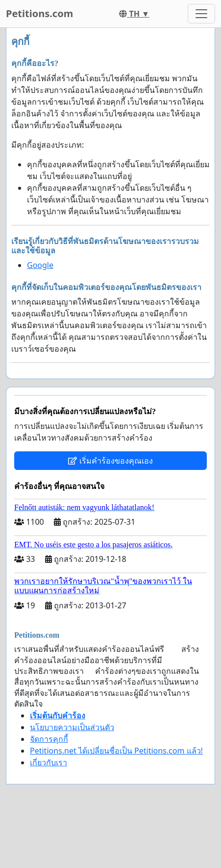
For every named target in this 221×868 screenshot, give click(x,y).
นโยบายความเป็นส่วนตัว (72, 727)
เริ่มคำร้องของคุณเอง (110, 461)
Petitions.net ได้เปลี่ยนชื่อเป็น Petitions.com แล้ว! (116, 751)
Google (40, 265)
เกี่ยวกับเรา (49, 762)
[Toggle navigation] (201, 14)
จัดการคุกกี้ (49, 739)
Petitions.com (39, 13)
